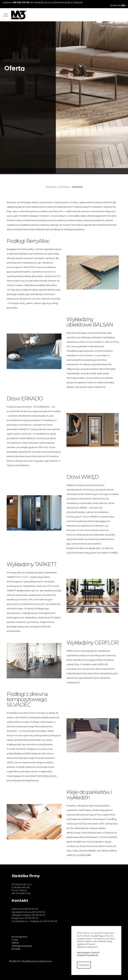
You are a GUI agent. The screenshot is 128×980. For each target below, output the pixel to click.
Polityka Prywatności (88, 955)
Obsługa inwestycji (22, 946)
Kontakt (16, 949)
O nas (15, 940)
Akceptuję (84, 965)
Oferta (15, 943)
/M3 (123, 5)
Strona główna (57, 187)
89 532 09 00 (21, 2)
